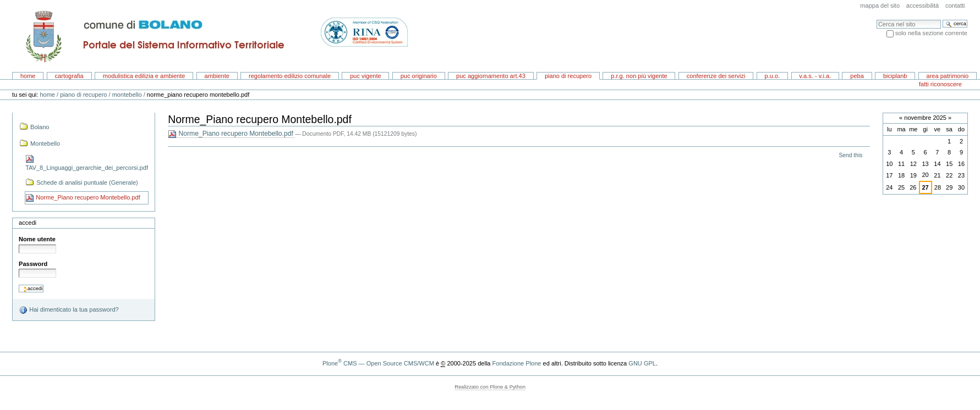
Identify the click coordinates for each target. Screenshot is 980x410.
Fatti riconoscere (940, 84)
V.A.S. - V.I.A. (815, 76)
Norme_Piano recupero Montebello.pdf (231, 134)
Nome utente (37, 239)
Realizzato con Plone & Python (490, 387)
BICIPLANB (895, 76)
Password (33, 264)
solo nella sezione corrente (931, 33)
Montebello (127, 95)
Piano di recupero (568, 76)
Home (28, 76)
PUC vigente (365, 76)
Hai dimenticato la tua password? (69, 310)
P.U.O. (773, 76)
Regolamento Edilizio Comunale (290, 76)
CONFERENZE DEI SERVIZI (716, 76)
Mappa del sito (880, 5)
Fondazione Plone (517, 363)
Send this (850, 155)
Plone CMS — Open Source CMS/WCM (378, 363)
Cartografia (69, 76)
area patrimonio (948, 76)
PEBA (857, 76)
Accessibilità (922, 5)
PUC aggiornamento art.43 (491, 76)
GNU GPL (642, 363)
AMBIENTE (217, 76)
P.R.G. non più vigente (639, 76)
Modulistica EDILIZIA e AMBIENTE (144, 76)
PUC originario (419, 76)
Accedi (28, 223)
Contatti (955, 5)
